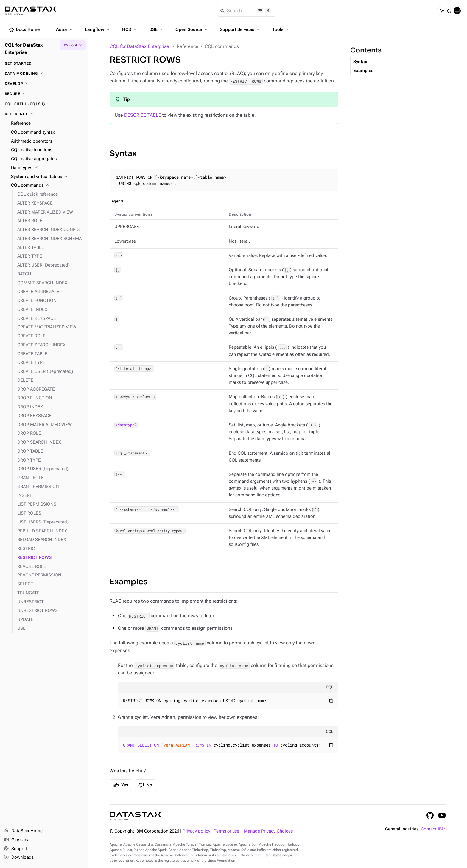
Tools (281, 29)
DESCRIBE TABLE (143, 115)
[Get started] (44, 63)
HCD (130, 29)
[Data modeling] (44, 74)
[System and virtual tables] (47, 177)
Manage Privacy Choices (268, 831)
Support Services (240, 29)
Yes (121, 785)
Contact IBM (433, 829)
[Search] (246, 11)
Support (15, 849)
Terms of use (227, 831)
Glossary (16, 840)
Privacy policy (196, 831)
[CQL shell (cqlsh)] (44, 104)
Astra (65, 29)
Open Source (192, 29)
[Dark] (449, 11)
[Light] (442, 11)
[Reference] (44, 114)
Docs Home (24, 30)
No (145, 785)
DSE (157, 29)
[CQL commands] (47, 186)
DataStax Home (23, 831)
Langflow (98, 29)
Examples (129, 582)
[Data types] (47, 168)
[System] (457, 11)
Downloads (19, 858)
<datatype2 (126, 425)
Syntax (123, 154)
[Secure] (44, 94)
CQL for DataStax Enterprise (139, 46)
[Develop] (44, 84)
